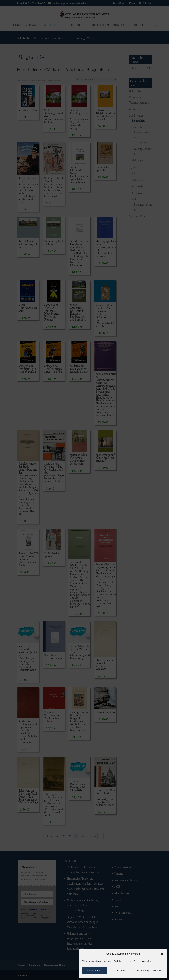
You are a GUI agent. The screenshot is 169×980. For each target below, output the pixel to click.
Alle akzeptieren (95, 971)
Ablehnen (121, 971)
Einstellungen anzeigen (149, 971)
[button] (162, 954)
